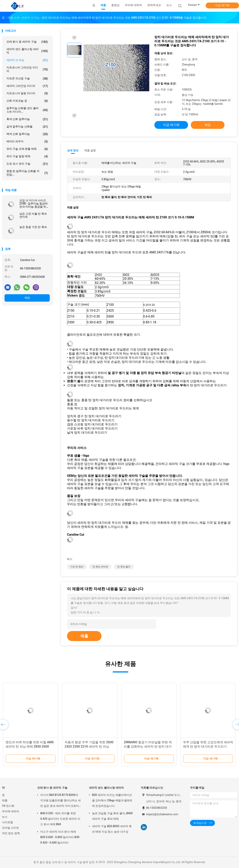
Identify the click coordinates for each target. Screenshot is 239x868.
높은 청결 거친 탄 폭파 (33, 227)
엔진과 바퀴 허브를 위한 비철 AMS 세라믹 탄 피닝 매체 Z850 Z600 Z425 (30, 746)
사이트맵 (7, 822)
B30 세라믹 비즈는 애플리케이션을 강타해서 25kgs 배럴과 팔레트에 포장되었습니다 (112, 800)
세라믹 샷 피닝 (27, 60)
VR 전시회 (8, 806)
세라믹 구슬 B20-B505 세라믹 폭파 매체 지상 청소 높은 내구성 (112, 829)
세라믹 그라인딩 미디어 (27, 86)
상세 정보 (73, 150)
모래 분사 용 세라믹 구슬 (27, 42)
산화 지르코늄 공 (27, 101)
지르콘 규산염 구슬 (27, 79)
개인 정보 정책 (11, 833)
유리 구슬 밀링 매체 (27, 156)
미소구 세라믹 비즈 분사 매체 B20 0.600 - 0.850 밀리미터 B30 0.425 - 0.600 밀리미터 (60, 837)
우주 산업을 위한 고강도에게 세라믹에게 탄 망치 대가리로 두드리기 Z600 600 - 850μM (208, 746)
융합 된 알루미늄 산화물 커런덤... (27, 173)
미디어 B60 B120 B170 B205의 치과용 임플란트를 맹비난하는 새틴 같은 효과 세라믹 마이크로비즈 (61, 801)
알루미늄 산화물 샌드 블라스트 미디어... (27, 110)
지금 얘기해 (222, 5)
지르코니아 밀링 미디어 (27, 93)
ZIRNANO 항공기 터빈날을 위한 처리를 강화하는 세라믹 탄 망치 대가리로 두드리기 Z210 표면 (148, 746)
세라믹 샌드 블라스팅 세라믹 (27, 51)
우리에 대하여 (10, 811)
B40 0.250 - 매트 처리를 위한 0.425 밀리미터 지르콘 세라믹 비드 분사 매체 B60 (60, 819)
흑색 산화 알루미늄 (27, 119)
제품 (5, 800)
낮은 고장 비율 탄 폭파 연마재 (33, 215)
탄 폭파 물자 (124, 567)
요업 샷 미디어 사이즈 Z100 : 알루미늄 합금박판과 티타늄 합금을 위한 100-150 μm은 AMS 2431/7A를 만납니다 (34, 204)
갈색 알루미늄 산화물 (27, 127)
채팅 (27, 298)
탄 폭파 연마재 (100, 567)
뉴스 (5, 817)
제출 (84, 636)
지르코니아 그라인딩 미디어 (27, 69)
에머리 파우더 (27, 142)
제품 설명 (90, 150)
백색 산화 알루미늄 (27, 134)
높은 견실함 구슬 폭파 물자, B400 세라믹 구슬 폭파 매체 (112, 816)
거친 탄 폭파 (77, 567)
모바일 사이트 (10, 828)
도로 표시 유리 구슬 (27, 164)
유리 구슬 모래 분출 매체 (27, 149)
